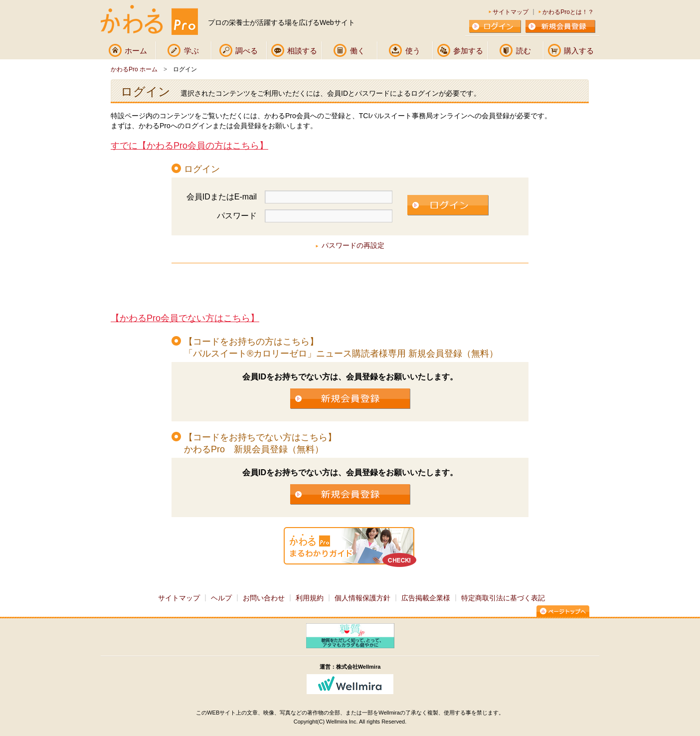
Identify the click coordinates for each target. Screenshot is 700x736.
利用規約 (310, 598)
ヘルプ (221, 598)
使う (413, 51)
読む (524, 51)
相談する (302, 51)
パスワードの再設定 (353, 245)
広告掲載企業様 (426, 598)
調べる (247, 51)
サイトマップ (511, 12)
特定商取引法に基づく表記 (503, 598)
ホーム (136, 51)
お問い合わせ (264, 598)
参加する (468, 51)
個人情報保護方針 (362, 598)
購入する (579, 51)
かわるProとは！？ (568, 12)
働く (357, 51)
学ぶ (191, 51)
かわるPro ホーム (134, 69)
